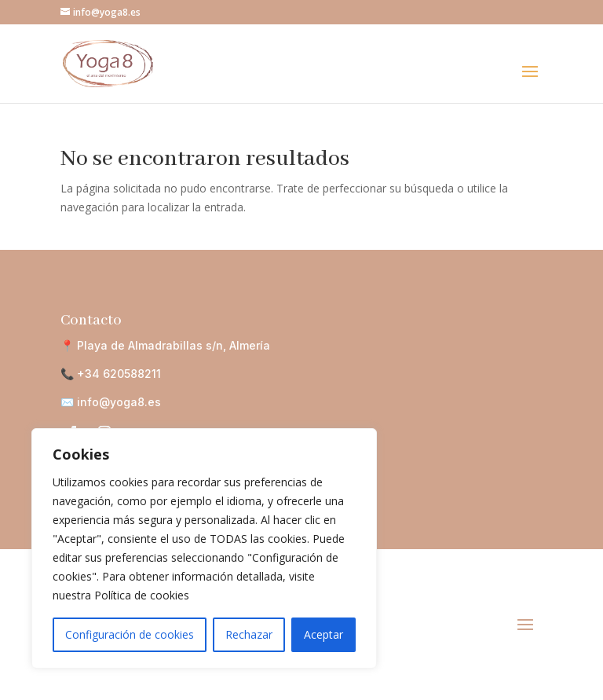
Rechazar (249, 634)
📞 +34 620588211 (111, 374)
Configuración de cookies (130, 634)
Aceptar (323, 634)
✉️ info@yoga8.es (111, 402)
